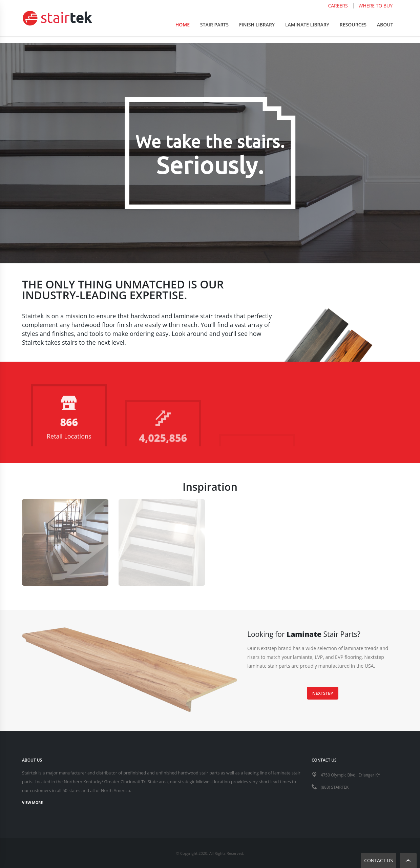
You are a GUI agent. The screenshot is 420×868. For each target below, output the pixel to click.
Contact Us (379, 860)
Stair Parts (214, 31)
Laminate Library (307, 31)
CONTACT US (325, 760)
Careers (338, 12)
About (385, 31)
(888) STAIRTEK (335, 786)
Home (183, 31)
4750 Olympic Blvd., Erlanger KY (352, 774)
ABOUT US (33, 760)
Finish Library (257, 31)
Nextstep (323, 693)
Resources (353, 31)
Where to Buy (376, 12)
